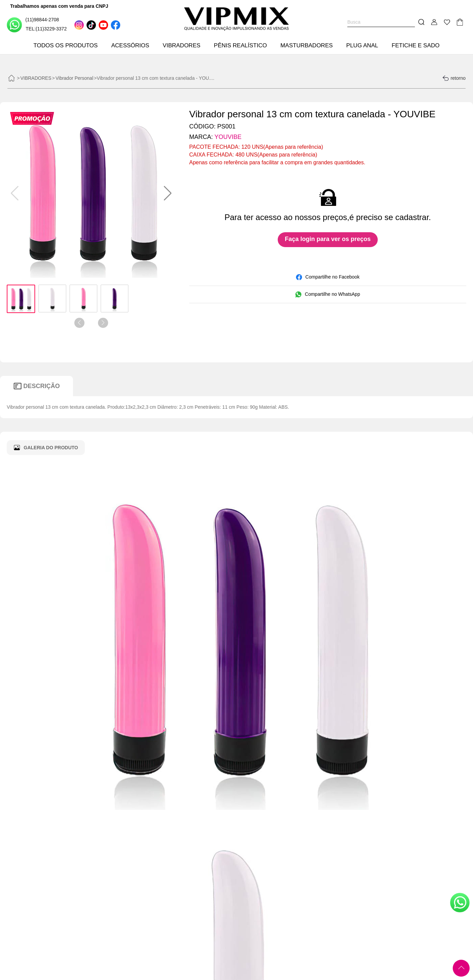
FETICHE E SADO (416, 45)
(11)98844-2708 (33, 25)
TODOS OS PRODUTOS (66, 45)
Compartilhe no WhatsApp (328, 294)
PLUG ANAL (362, 45)
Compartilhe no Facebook (328, 277)
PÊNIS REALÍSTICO (240, 45)
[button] (168, 193)
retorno (454, 78)
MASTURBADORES (307, 45)
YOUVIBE (228, 137)
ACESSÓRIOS (130, 45)
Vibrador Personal (74, 78)
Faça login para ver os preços (328, 239)
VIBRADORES (182, 45)
